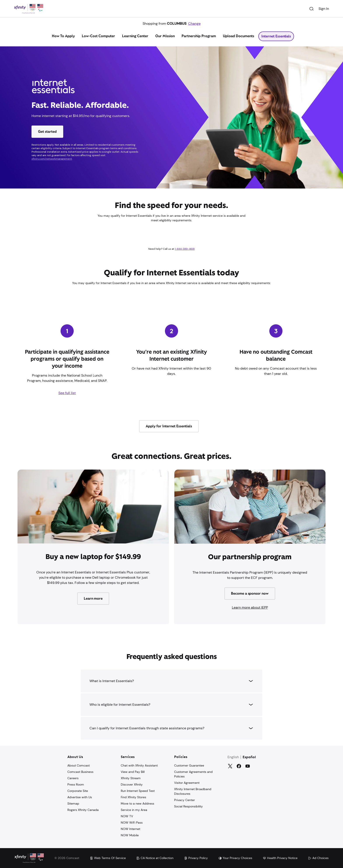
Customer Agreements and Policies (193, 774)
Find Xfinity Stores (133, 797)
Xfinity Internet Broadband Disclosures (193, 791)
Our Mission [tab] (165, 36)
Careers (73, 778)
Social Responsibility (188, 806)
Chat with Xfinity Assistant (139, 765)
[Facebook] (239, 766)
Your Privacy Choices (235, 858)
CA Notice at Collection (155, 858)
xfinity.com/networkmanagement (52, 159)
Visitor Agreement (187, 783)
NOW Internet (130, 829)
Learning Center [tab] (135, 36)
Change (194, 24)
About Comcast (79, 765)
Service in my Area (134, 810)
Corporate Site (78, 791)
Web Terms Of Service (108, 858)
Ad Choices (318, 858)
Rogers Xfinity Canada (83, 810)
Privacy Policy (196, 858)
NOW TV (127, 816)
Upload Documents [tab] (239, 36)
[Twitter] (230, 766)
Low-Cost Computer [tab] (98, 36)
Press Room (76, 784)
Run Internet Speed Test (138, 791)
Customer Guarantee (189, 765)
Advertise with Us (80, 797)
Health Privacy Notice (280, 858)
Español (249, 757)
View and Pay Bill (133, 772)
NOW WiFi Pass (132, 823)
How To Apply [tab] (63, 36)
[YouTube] (248, 766)
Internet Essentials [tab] (276, 36)
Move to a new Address (137, 803)
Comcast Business (80, 772)
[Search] (311, 9)
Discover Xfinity (132, 784)
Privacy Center (185, 800)
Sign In (324, 9)
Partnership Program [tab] (199, 36)
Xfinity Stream (131, 778)
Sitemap (73, 803)
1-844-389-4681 (185, 249)
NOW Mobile (130, 835)
